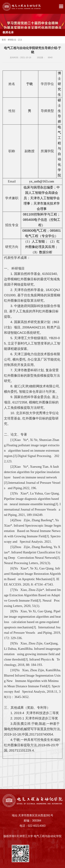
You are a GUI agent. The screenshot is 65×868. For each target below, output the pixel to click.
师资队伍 (12, 40)
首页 (4, 40)
